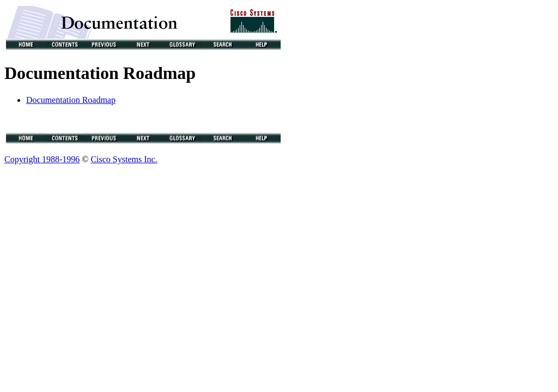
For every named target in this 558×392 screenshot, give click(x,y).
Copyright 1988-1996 (42, 161)
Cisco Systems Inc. (124, 161)
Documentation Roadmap (71, 100)
